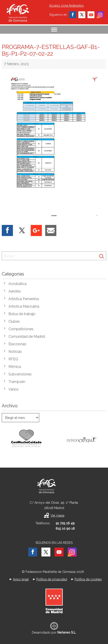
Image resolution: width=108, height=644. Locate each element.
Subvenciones (20, 374)
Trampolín (17, 382)
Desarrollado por (54, 632)
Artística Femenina (24, 299)
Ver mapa (57, 515)
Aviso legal (21, 579)
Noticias (15, 352)
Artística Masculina (24, 306)
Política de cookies (88, 579)
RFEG (13, 359)
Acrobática (17, 284)
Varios (13, 389)
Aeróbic (15, 291)
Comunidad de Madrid (27, 337)
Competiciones (21, 329)
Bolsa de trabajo (22, 314)
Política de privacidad (52, 579)
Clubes (14, 321)
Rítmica (15, 367)
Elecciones (17, 344)
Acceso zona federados (66, 6)
